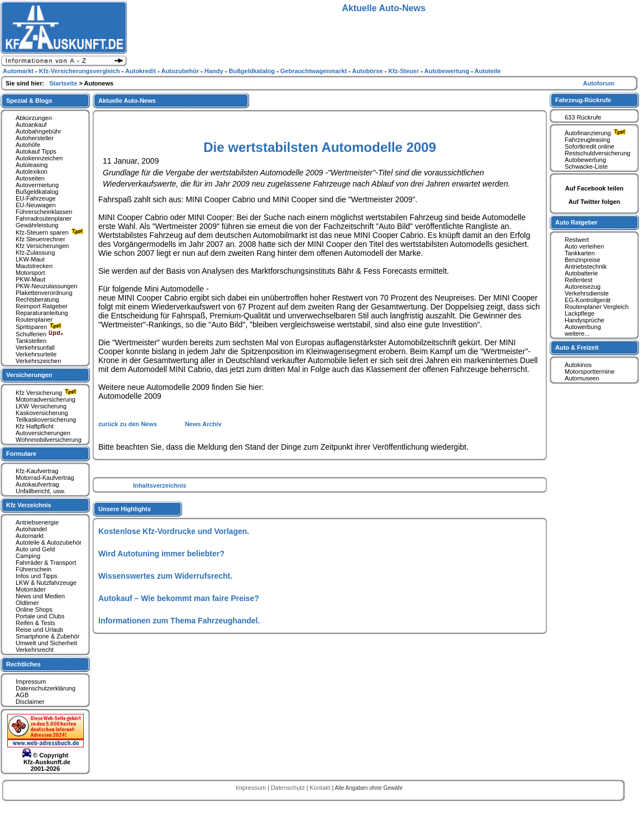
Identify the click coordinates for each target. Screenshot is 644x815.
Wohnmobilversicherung (49, 440)
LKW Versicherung (41, 406)
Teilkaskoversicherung (46, 420)
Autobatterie (581, 273)
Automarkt (30, 536)
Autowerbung (583, 327)
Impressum (31, 681)
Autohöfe (28, 145)
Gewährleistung (37, 225)
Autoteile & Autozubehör (49, 542)
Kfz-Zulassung (35, 252)
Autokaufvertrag (37, 484)
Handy (215, 71)
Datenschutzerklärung (46, 688)
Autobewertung (585, 160)
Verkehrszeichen (38, 361)
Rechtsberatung (37, 299)
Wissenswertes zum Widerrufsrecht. (165, 576)
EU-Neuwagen (36, 205)
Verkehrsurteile (36, 354)
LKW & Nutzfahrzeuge (46, 583)
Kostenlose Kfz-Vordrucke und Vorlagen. (174, 531)
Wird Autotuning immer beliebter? (161, 554)
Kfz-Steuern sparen (51, 232)
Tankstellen (31, 341)
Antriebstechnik (586, 266)
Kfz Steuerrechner (40, 239)
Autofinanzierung (597, 133)
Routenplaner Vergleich (597, 307)
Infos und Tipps (37, 576)
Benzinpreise (583, 260)
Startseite (64, 83)
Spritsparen (40, 327)
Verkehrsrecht (35, 650)
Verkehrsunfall (35, 347)
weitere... (577, 333)
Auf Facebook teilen (595, 188)
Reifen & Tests (35, 623)
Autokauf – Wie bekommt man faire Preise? (179, 598)
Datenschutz (289, 788)
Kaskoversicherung (42, 413)
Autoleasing (32, 165)
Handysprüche (585, 320)
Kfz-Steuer (404, 71)
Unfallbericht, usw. (40, 491)
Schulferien (40, 334)
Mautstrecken (34, 266)
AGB (22, 695)
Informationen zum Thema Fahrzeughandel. (179, 621)
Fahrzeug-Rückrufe (583, 100)
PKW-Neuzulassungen (46, 286)
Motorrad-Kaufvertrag (45, 478)
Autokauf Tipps (36, 151)
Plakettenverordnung (44, 293)
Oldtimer (27, 603)
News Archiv (203, 424)
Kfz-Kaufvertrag (37, 471)
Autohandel (31, 529)
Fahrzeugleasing (587, 140)
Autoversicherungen (43, 433)
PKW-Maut (30, 279)
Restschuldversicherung (597, 153)
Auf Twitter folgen (595, 202)
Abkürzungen (34, 118)
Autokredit (141, 71)
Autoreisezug (583, 287)
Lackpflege (579, 313)
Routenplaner (34, 320)
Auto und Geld (35, 549)
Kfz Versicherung (47, 393)
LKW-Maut (30, 259)
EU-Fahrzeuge (36, 198)
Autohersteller (35, 138)
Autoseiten (30, 178)
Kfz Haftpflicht (35, 426)
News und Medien (40, 596)
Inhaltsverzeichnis (159, 485)
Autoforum (599, 83)
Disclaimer (30, 702)
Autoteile (488, 71)
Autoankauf (31, 125)
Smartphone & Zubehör (47, 636)
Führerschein (34, 569)
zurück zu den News (128, 424)
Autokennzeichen (39, 158)
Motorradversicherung (46, 399)
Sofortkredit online (590, 146)
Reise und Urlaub (39, 630)
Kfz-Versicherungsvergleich (80, 71)
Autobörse (368, 71)
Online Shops (34, 609)
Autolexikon (32, 171)
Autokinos (578, 365)
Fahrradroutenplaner (44, 218)
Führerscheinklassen (44, 212)
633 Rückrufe (583, 117)
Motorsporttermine (590, 371)
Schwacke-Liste (586, 166)
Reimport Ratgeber (42, 306)
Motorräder (31, 589)
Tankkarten (580, 253)
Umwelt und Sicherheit (46, 643)
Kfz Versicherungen (42, 246)
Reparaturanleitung (42, 313)
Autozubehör (181, 71)
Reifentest (579, 280)
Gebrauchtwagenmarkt (314, 71)
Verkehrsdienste (587, 293)
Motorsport (30, 273)
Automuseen (582, 378)
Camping (28, 556)
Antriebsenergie (37, 522)
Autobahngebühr (38, 131)
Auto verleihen (584, 246)
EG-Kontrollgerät (588, 300)
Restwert (577, 240)
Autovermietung (37, 185)
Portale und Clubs (40, 616)
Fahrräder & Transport (46, 563)
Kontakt (321, 788)
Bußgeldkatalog (37, 192)
